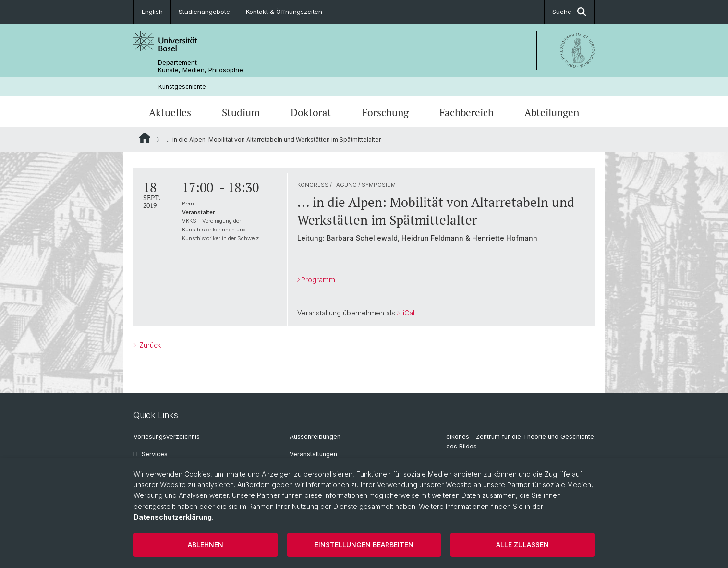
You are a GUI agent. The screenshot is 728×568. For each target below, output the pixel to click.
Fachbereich (467, 112)
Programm (318, 280)
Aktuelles (170, 112)
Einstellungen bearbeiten (364, 545)
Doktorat (311, 112)
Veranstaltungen (313, 454)
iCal (408, 313)
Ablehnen (206, 545)
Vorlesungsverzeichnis (167, 437)
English (152, 12)
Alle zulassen (522, 545)
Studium (241, 112)
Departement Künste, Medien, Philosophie (200, 66)
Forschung (385, 112)
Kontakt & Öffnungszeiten (284, 12)
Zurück (149, 345)
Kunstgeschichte (182, 87)
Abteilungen (552, 112)
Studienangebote (204, 12)
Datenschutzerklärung (173, 517)
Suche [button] (569, 12)
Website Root (145, 138)
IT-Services (151, 454)
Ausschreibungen (315, 437)
